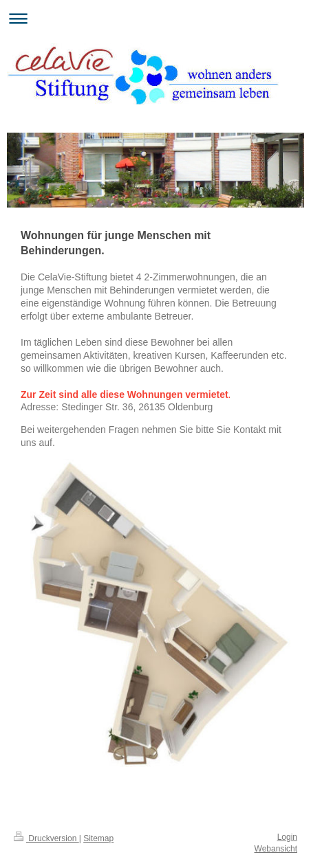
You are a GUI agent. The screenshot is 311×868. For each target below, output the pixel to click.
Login (287, 837)
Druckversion (46, 838)
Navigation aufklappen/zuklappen (155, 18)
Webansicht (276, 849)
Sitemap (98, 838)
